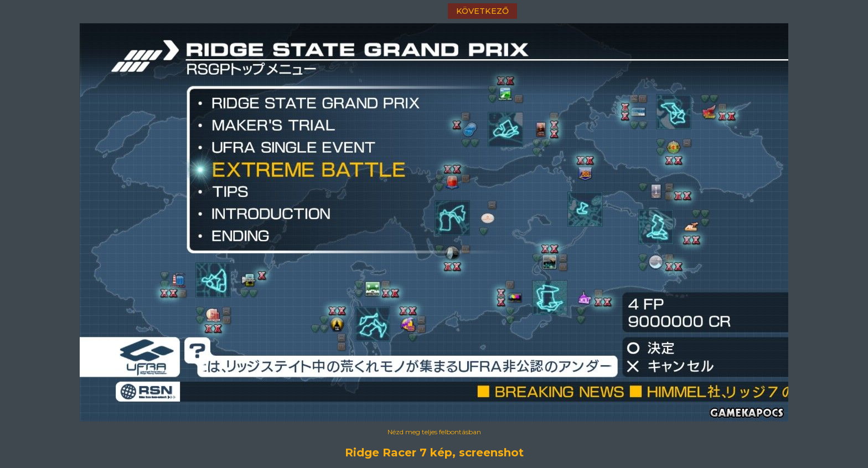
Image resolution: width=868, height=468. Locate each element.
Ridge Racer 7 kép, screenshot (434, 453)
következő (482, 11)
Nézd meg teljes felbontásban (434, 432)
